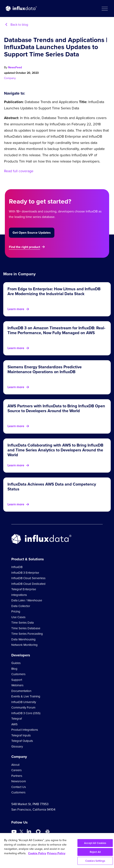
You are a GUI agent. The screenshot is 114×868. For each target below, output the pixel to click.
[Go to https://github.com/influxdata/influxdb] (38, 832)
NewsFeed (15, 67)
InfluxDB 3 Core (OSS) (26, 713)
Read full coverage (19, 171)
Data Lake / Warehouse (27, 600)
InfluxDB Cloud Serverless (28, 578)
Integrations (19, 595)
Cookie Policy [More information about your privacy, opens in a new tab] (37, 853)
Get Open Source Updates (32, 233)
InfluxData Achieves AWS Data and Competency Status (52, 487)
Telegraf (17, 719)
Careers (16, 770)
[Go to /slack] (47, 832)
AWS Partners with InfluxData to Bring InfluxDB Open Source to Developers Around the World (56, 408)
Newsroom (19, 781)
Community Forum (23, 707)
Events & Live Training (26, 696)
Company (10, 78)
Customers (18, 674)
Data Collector (21, 606)
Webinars (17, 685)
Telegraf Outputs (22, 741)
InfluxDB (17, 567)
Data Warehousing (23, 639)
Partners (17, 776)
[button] (104, 8)
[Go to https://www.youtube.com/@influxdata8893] (14, 832)
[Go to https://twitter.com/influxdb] (21, 832)
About (15, 765)
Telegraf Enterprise (24, 589)
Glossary (17, 747)
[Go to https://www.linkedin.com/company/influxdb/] (29, 831)
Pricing (16, 611)
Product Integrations (25, 730)
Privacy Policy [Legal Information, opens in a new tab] (56, 853)
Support (17, 680)
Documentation (21, 691)
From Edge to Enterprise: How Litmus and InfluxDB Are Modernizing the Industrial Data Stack (54, 291)
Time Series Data (23, 623)
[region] (57, 851)
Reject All (95, 852)
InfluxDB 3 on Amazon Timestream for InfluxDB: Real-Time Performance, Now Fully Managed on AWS (56, 330)
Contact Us (19, 787)
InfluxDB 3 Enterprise (25, 573)
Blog (14, 669)
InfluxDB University (24, 702)
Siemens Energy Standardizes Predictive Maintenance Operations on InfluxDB (45, 369)
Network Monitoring (24, 645)
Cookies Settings (95, 861)
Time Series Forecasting (27, 634)
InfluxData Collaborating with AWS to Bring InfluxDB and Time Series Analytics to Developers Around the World (55, 450)
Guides (16, 663)
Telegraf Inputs (21, 735)
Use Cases (18, 617)
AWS (14, 724)
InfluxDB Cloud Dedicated (28, 584)
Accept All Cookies (95, 843)
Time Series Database (26, 628)
